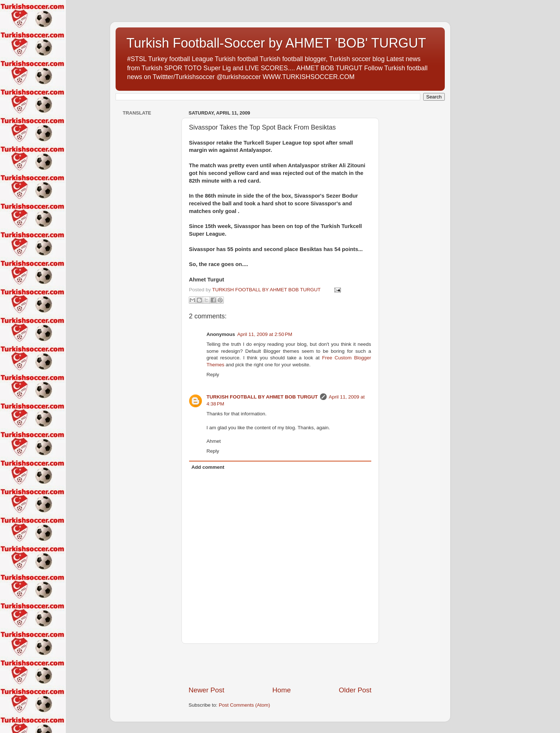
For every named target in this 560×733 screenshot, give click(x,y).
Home (282, 690)
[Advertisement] (280, 665)
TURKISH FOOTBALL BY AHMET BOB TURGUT (262, 397)
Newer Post (207, 690)
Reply (213, 375)
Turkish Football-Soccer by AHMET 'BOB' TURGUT (276, 43)
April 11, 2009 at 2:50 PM (265, 334)
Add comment (208, 467)
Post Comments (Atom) (244, 705)
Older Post (355, 690)
